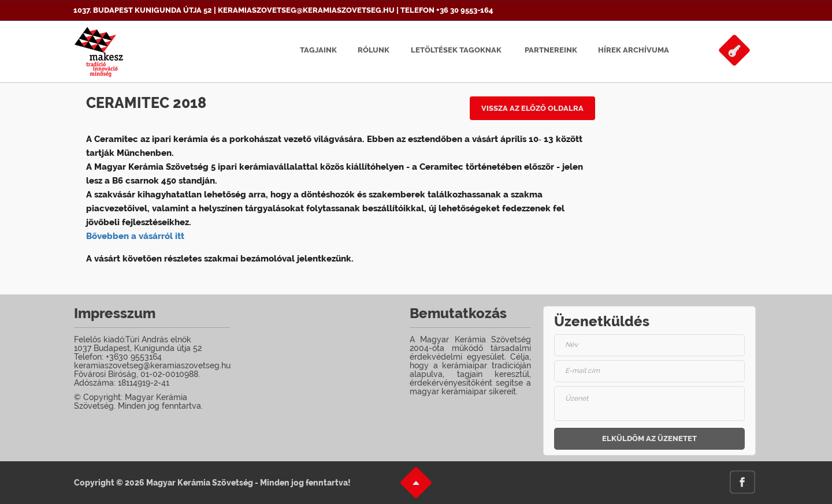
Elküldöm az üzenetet (649, 438)
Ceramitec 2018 (146, 103)
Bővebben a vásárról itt (135, 236)
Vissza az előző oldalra (532, 108)
